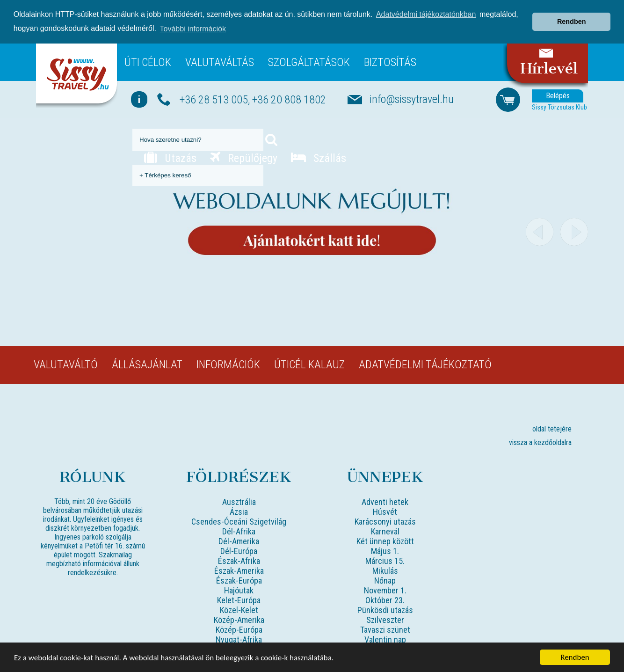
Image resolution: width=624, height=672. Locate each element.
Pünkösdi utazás (385, 610)
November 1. (385, 590)
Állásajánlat (147, 364)
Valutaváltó (66, 364)
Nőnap (385, 580)
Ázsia (239, 511)
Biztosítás (390, 62)
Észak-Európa (239, 580)
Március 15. (385, 560)
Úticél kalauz (309, 364)
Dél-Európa (239, 551)
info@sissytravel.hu (412, 99)
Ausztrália (239, 501)
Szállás (319, 158)
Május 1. (385, 551)
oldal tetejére (552, 428)
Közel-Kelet (239, 610)
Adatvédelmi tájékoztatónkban (426, 14)
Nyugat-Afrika (239, 639)
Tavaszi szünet (385, 629)
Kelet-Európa (239, 600)
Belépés (558, 95)
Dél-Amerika (239, 541)
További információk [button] (193, 29)
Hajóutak (239, 590)
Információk (228, 364)
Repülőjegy (244, 158)
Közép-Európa (239, 629)
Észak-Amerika (239, 570)
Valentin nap (385, 639)
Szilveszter (385, 619)
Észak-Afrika (239, 560)
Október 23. (385, 600)
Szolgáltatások (309, 62)
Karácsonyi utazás (385, 521)
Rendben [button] (572, 22)
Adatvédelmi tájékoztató (425, 364)
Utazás (170, 158)
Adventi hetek (385, 501)
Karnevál (385, 531)
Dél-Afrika (239, 531)
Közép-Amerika (239, 619)
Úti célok (148, 62)
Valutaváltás (220, 62)
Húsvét (385, 511)
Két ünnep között (385, 541)
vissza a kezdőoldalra (540, 442)
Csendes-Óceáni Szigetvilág (239, 521)
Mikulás (385, 570)
